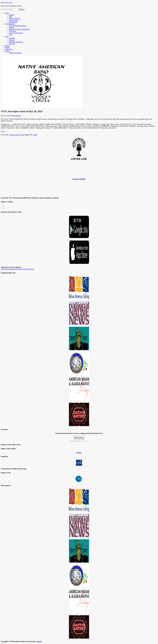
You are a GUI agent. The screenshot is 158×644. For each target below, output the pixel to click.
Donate (79, 453)
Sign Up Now (79, 438)
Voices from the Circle (17, 135)
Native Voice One (6, 2)
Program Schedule (79, 179)
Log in (39, 641)
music (35, 135)
